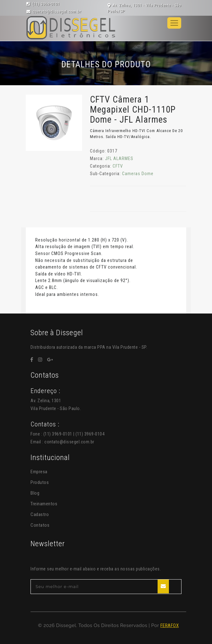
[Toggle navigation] (174, 23)
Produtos (40, 482)
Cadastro (40, 514)
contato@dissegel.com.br (69, 442)
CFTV (118, 166)
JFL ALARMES (119, 158)
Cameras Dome (138, 174)
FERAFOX (170, 625)
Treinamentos (44, 504)
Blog (35, 493)
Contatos (40, 525)
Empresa (39, 472)
